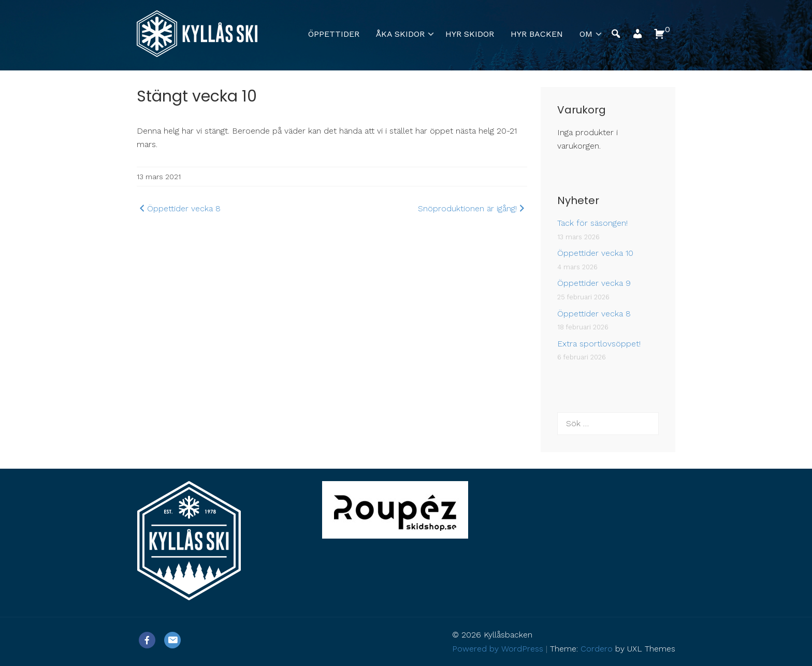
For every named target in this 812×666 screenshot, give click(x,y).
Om (586, 34)
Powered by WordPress (498, 649)
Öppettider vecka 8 (594, 314)
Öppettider (334, 34)
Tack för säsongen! (592, 223)
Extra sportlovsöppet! (599, 344)
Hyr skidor (470, 34)
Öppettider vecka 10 (595, 253)
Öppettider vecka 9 (594, 283)
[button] (637, 37)
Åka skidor (400, 34)
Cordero (597, 649)
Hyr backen (537, 34)
